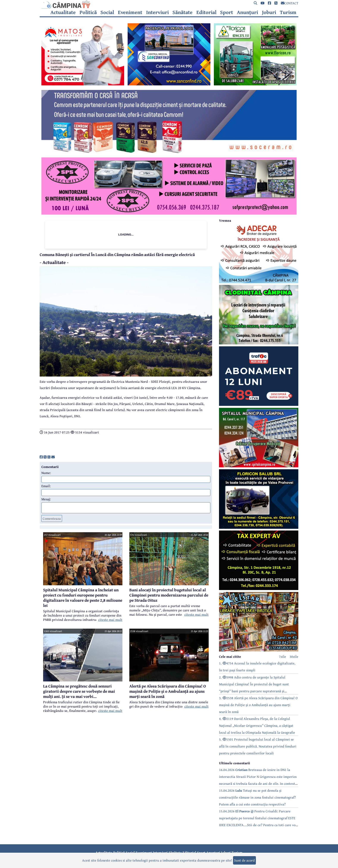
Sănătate (182, 12)
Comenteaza (52, 518)
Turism (288, 12)
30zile (294, 656)
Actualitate (63, 12)
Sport (227, 12)
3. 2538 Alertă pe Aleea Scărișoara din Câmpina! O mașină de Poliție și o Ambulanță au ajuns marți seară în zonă (258, 705)
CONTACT (290, 3)
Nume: (46, 473)
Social (107, 12)
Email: (46, 486)
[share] (41, 457)
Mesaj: (46, 499)
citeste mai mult (110, 620)
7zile (282, 656)
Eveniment (130, 12)
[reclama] (83, 84)
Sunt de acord (244, 860)
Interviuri (157, 12)
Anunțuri (247, 12)
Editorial (206, 12)
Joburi (269, 12)
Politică (88, 12)
